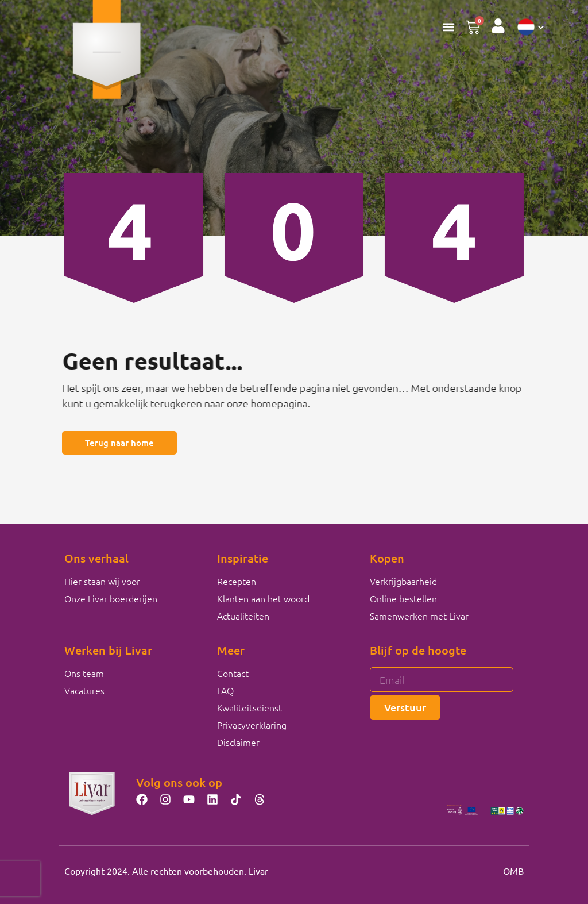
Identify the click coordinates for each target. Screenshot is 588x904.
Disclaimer (238, 742)
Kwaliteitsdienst (249, 707)
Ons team (84, 673)
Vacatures (84, 690)
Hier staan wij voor (102, 581)
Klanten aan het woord (263, 598)
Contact (233, 673)
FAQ (225, 690)
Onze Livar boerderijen (111, 598)
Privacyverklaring (252, 725)
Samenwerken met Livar (419, 616)
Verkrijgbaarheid (403, 581)
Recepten (237, 581)
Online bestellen (403, 598)
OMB (513, 871)
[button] (448, 27)
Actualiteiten (243, 616)
